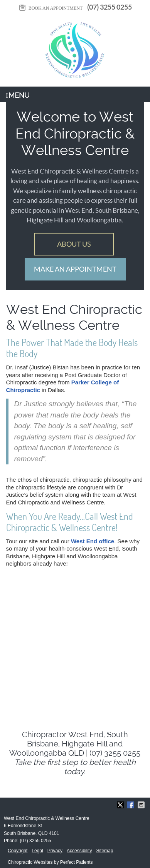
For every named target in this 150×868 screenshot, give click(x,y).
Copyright (18, 851)
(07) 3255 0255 (110, 7)
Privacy (55, 851)
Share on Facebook (131, 805)
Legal (37, 851)
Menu (18, 95)
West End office (93, 541)
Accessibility (79, 851)
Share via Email (142, 805)
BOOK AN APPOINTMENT (51, 8)
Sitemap (104, 851)
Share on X (121, 805)
